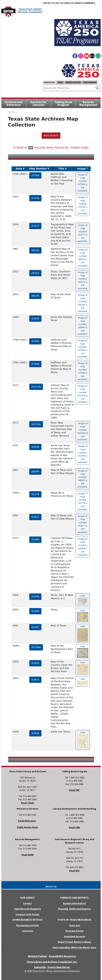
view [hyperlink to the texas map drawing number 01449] (83, 615)
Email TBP (74, 790)
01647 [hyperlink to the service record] (35, 627)
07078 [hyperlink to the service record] (35, 198)
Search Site (49, 82)
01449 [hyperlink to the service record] (35, 611)
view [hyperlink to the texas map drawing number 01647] (83, 633)
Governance (89, 3)
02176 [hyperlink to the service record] (35, 494)
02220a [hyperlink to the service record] (36, 424)
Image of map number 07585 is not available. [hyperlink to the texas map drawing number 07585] (83, 348)
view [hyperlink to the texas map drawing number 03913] (83, 682)
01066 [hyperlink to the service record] (35, 540)
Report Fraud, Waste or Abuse (74, 942)
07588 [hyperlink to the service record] (35, 364)
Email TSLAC (28, 803)
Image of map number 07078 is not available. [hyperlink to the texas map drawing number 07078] (83, 205)
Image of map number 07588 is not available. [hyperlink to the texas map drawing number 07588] (83, 371)
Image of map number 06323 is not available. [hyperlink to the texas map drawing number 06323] (83, 280)
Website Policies (37, 956)
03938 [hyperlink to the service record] (35, 733)
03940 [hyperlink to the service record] (35, 319)
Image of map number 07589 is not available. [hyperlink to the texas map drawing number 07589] (83, 183)
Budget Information (74, 903)
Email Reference (27, 821)
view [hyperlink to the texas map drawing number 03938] (83, 740)
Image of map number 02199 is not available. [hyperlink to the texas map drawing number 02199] (83, 454)
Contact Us (49, 3)
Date (19, 169)
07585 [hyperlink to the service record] (35, 341)
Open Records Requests (28, 909)
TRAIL (60, 82)
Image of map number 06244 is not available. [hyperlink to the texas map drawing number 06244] (83, 303)
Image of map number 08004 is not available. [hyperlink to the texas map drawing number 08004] (83, 479)
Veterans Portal (74, 931)
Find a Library (90, 82)
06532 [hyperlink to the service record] (35, 250)
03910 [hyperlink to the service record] (35, 663)
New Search (51, 136)
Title (61, 169)
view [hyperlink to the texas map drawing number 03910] (83, 667)
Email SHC (74, 871)
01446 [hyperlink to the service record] (35, 597)
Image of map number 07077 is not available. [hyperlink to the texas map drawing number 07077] (83, 233)
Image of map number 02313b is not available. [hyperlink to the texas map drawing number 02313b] (83, 394)
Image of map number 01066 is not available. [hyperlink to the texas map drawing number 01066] (83, 547)
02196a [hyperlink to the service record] (36, 647)
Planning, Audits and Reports (75, 909)
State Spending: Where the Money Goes (74, 947)
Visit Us (59, 3)
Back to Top (51, 886)
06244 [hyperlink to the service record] (35, 296)
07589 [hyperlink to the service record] (35, 175)
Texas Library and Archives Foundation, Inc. (52, 962)
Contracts (27, 931)
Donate (78, 3)
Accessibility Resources (62, 956)
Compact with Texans (27, 914)
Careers (27, 903)
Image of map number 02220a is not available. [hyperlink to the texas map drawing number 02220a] (83, 431)
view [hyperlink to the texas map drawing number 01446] (83, 600)
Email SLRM (27, 855)
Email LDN (74, 827)
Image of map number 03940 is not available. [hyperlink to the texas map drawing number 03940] (83, 326)
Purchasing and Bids (28, 925)
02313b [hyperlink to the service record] (36, 387)
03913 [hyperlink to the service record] (35, 680)
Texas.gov (75, 925)
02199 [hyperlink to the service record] (35, 447)
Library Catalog (73, 82)
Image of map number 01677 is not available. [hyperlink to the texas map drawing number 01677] (83, 524)
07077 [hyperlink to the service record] (35, 226)
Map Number (38, 169)
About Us (69, 3)
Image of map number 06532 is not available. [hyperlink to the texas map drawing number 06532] (83, 258)
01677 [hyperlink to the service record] (35, 517)
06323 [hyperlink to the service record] (35, 273)
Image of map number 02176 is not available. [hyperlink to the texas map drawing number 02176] (83, 501)
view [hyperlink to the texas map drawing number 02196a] (83, 651)
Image (82, 169)
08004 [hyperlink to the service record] (35, 472)
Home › (12, 112)
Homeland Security (75, 936)
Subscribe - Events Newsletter (52, 967)
